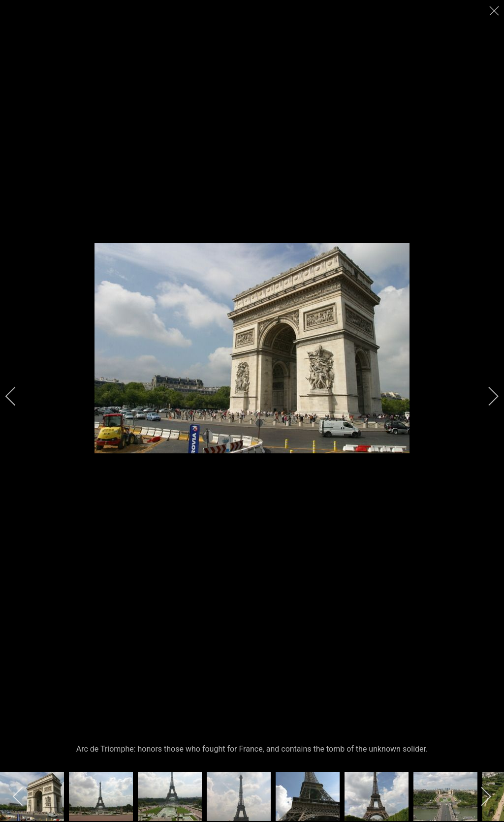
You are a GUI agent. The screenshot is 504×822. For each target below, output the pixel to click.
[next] (487, 396)
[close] (495, 11)
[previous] (17, 396)
